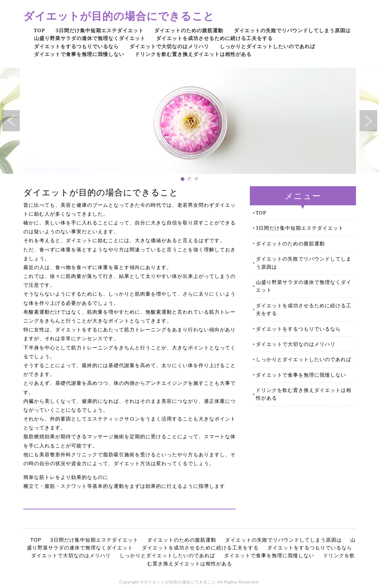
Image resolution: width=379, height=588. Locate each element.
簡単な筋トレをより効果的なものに (66, 477)
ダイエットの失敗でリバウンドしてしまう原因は (292, 30)
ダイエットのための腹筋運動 (189, 30)
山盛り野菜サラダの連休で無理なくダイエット (90, 38)
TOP (40, 30)
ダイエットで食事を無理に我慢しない (79, 54)
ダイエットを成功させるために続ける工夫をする (214, 38)
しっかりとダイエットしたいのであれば (268, 46)
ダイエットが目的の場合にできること (119, 16)
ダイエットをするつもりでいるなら (76, 46)
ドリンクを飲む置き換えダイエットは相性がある (193, 54)
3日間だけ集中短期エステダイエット (100, 30)
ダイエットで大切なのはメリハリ (169, 46)
